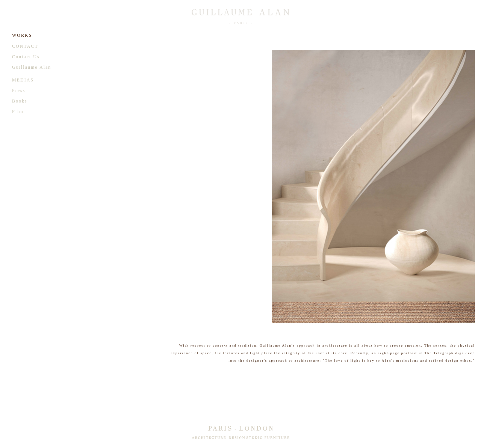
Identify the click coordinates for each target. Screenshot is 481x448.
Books (20, 101)
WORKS (22, 35)
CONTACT (25, 46)
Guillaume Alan (32, 67)
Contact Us (26, 57)
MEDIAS (23, 80)
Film (18, 112)
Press (19, 91)
